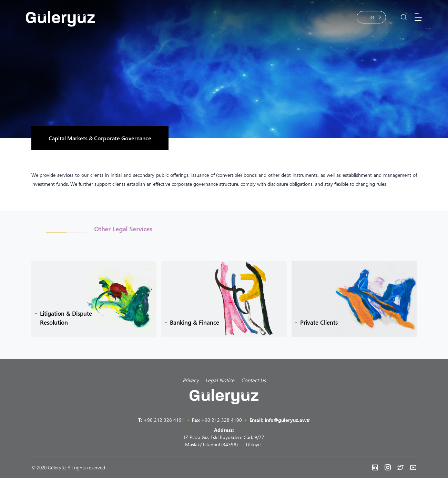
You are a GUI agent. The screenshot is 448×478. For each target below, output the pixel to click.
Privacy (191, 380)
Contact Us (253, 380)
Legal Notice (220, 380)
